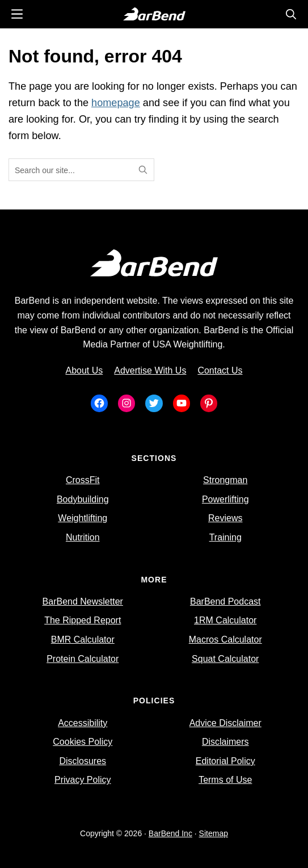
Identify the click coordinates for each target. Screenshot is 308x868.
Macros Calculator (225, 640)
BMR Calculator (83, 640)
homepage (116, 103)
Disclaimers (225, 742)
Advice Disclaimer (225, 723)
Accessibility (83, 723)
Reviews (225, 518)
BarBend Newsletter (83, 601)
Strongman (225, 480)
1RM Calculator (225, 620)
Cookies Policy (83, 742)
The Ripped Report (83, 620)
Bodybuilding (83, 499)
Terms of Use (225, 780)
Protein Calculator (83, 659)
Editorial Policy (225, 761)
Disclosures (83, 761)
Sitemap (214, 833)
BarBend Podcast (225, 601)
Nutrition (83, 537)
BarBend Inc (170, 833)
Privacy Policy (83, 780)
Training (225, 537)
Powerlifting (225, 499)
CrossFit (83, 480)
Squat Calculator (225, 659)
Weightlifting (83, 518)
